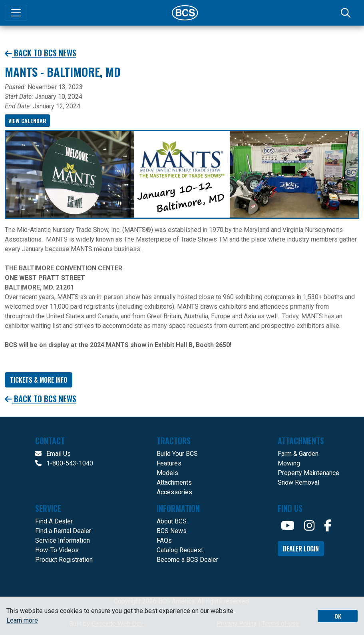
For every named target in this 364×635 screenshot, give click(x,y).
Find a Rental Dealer (63, 531)
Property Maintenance (308, 473)
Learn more (22, 620)
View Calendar (27, 121)
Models (167, 473)
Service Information (63, 540)
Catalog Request (180, 550)
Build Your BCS (177, 454)
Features (169, 463)
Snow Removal (298, 482)
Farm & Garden (298, 454)
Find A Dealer (54, 521)
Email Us (53, 454)
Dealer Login (301, 549)
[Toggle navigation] (16, 13)
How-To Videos (57, 550)
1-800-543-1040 (64, 463)
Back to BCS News (41, 53)
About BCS (172, 521)
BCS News (172, 531)
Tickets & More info (39, 380)
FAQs (164, 540)
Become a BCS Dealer (187, 560)
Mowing (289, 463)
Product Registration (64, 560)
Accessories (174, 492)
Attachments (174, 482)
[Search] (346, 13)
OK (338, 616)
